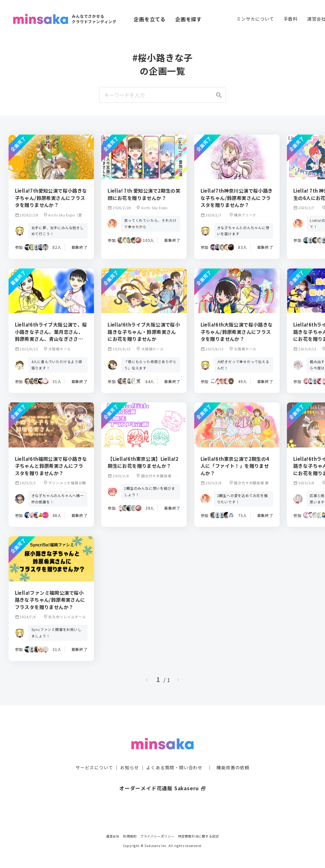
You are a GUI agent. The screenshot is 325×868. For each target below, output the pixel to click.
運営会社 (113, 836)
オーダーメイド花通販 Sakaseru (163, 776)
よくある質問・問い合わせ (174, 755)
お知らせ (130, 755)
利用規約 (130, 836)
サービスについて (94, 755)
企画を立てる (150, 19)
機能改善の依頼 (233, 755)
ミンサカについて (255, 19)
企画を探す (189, 19)
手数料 (290, 19)
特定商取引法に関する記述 (199, 836)
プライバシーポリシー (157, 836)
